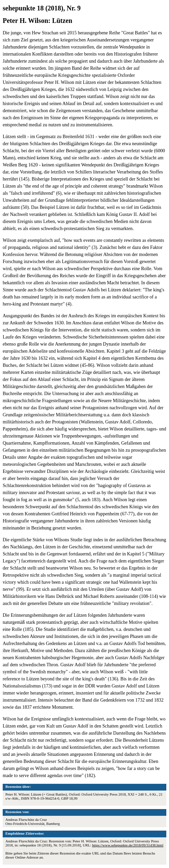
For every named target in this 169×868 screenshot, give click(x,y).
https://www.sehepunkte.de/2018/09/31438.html (128, 845)
